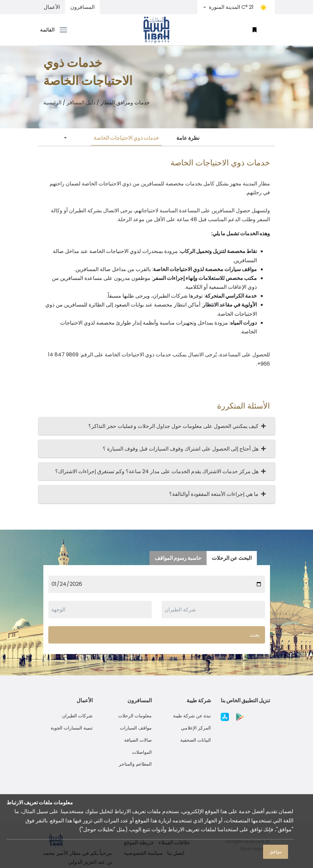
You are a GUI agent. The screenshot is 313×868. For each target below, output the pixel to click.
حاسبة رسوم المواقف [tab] (178, 558)
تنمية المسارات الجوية (72, 728)
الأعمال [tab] (52, 7)
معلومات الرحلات (135, 716)
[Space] (157, 30)
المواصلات (142, 752)
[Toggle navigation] (68, 30)
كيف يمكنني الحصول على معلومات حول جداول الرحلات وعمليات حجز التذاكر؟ (175, 426)
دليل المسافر (81, 103)
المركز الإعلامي (196, 728)
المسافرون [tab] (82, 7)
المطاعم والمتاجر (135, 764)
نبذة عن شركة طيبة (192, 716)
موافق (276, 852)
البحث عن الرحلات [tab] (232, 558)
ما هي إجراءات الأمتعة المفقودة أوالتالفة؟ (215, 494)
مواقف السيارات (136, 728)
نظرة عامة (188, 138)
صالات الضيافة (138, 740)
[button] (255, 30)
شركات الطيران (77, 716)
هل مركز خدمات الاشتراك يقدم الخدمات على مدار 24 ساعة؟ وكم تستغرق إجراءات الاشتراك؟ (158, 471)
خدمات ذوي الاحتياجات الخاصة (126, 138)
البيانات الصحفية (196, 740)
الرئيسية (52, 103)
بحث (255, 635)
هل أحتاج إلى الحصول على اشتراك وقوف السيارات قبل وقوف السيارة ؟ (182, 449)
